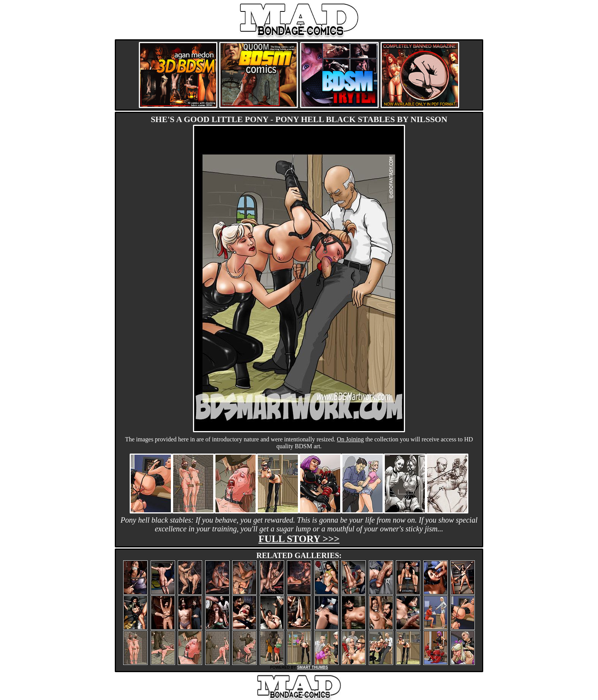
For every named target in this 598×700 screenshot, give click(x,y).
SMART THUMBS (313, 667)
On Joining (350, 439)
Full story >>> (299, 539)
